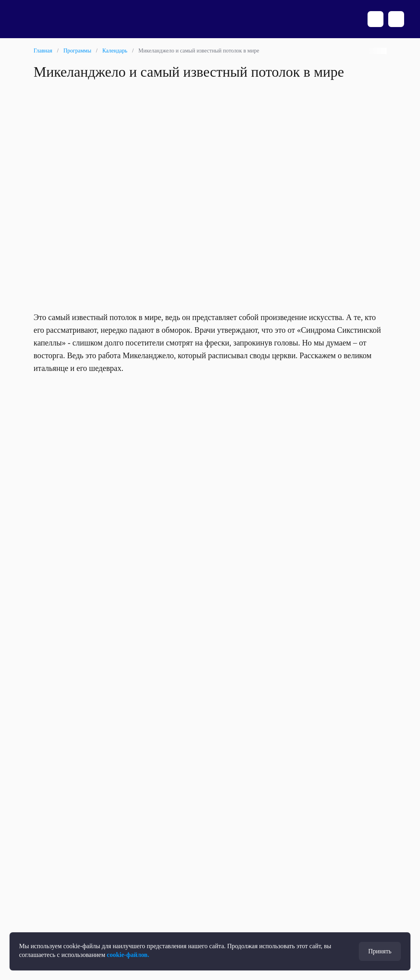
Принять (380, 951)
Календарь (115, 51)
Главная (43, 51)
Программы (77, 51)
